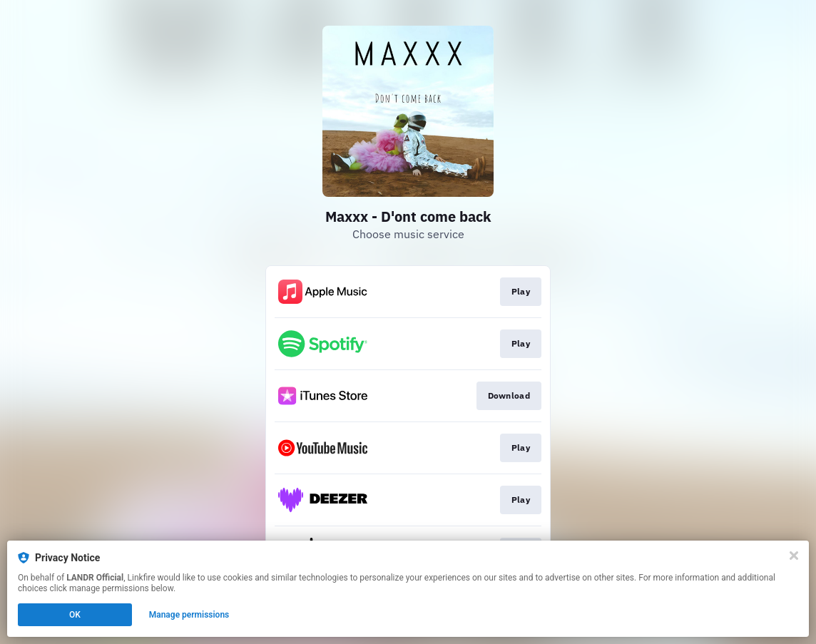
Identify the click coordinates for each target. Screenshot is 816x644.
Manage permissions (189, 615)
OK (75, 615)
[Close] (794, 556)
